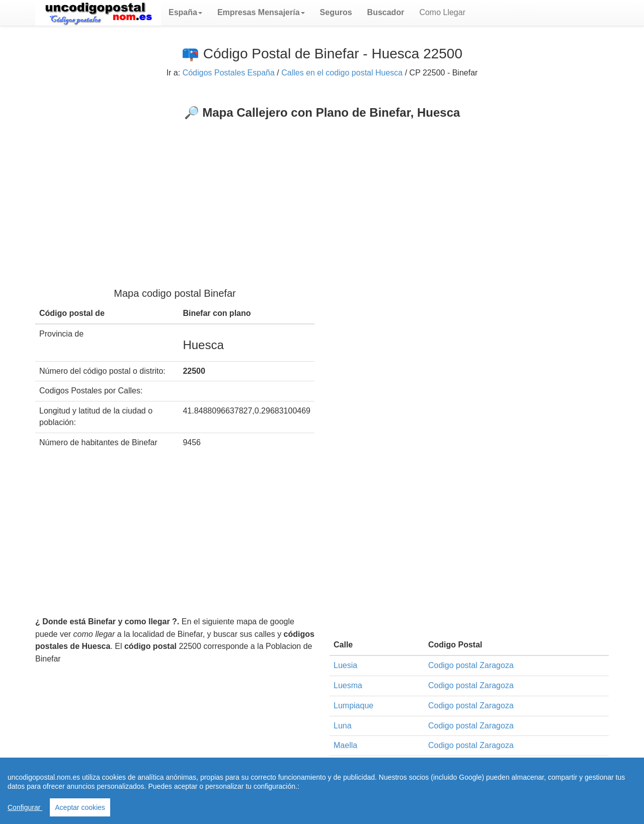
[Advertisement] (322, 195)
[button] (185, 13)
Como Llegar (442, 12)
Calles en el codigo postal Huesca (342, 73)
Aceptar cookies (80, 807)
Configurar (25, 807)
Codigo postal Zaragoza (471, 665)
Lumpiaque (353, 706)
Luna (343, 726)
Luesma (348, 685)
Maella (345, 745)
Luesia (345, 665)
